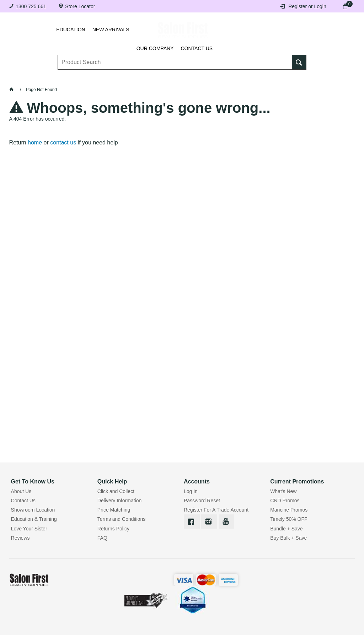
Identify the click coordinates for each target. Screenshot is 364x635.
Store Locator (80, 6)
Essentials (110, 78)
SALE (324, 78)
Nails (144, 78)
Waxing (207, 78)
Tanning (174, 78)
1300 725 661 (31, 6)
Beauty (263, 78)
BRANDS (295, 78)
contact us (63, 142)
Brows (74, 78)
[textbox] (175, 57)
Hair (234, 78)
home (35, 142)
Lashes (43, 78)
